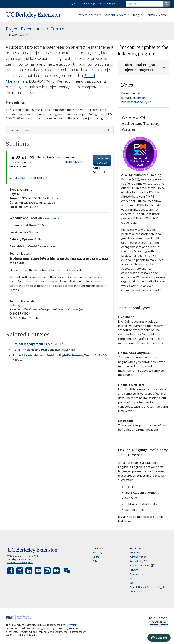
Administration (138, 557)
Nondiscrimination (142, 565)
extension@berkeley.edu (20, 562)
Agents (74, 4)
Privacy (134, 570)
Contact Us (136, 591)
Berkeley (97, 552)
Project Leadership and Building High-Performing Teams (53, 355)
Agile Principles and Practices (33, 350)
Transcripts (136, 574)
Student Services (116, 15)
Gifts (132, 579)
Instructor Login (107, 4)
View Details (51, 218)
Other (96, 561)
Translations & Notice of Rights (147, 587)
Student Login (88, 4)
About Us (135, 552)
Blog (136, 15)
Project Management (92, 114)
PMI (124, 229)
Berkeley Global (156, 15)
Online (96, 557)
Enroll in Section (102, 160)
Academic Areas (88, 15)
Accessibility (138, 561)
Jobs (132, 583)
